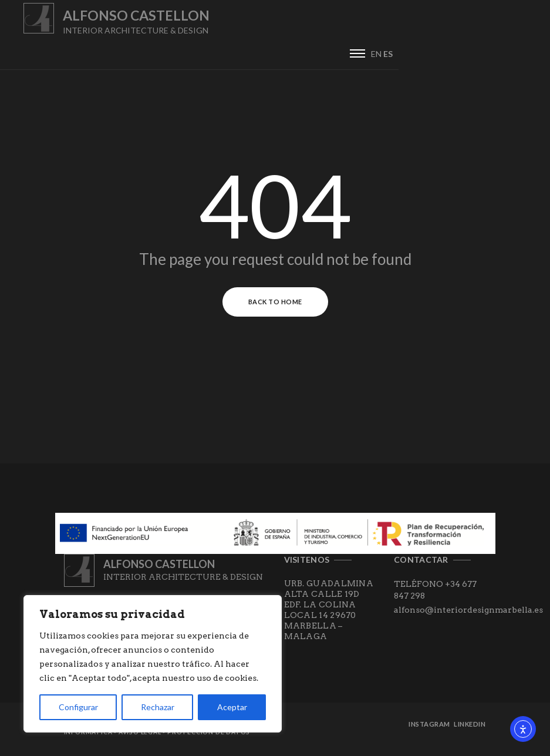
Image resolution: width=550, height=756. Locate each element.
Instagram (431, 728)
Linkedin (471, 728)
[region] (153, 664)
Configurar (78, 707)
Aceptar (232, 707)
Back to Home (275, 305)
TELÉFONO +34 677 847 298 (435, 593)
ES (539, 24)
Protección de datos (209, 735)
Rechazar (158, 707)
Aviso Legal (140, 735)
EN (528, 24)
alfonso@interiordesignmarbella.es (468, 613)
